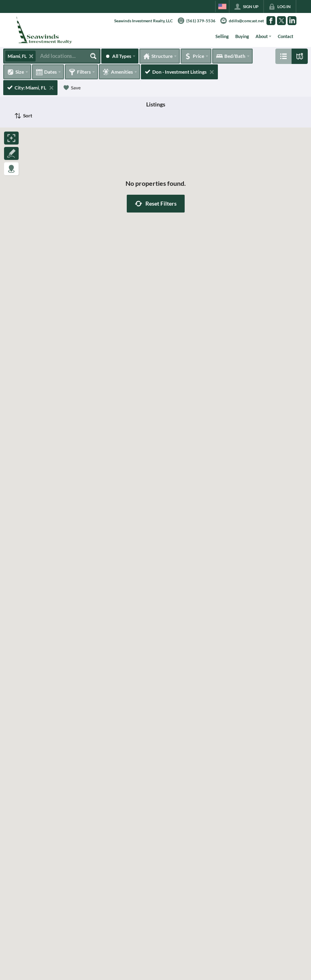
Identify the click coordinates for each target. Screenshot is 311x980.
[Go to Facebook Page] (271, 21)
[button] (156, 204)
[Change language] (222, 6)
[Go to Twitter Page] (281, 21)
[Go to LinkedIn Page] (292, 21)
